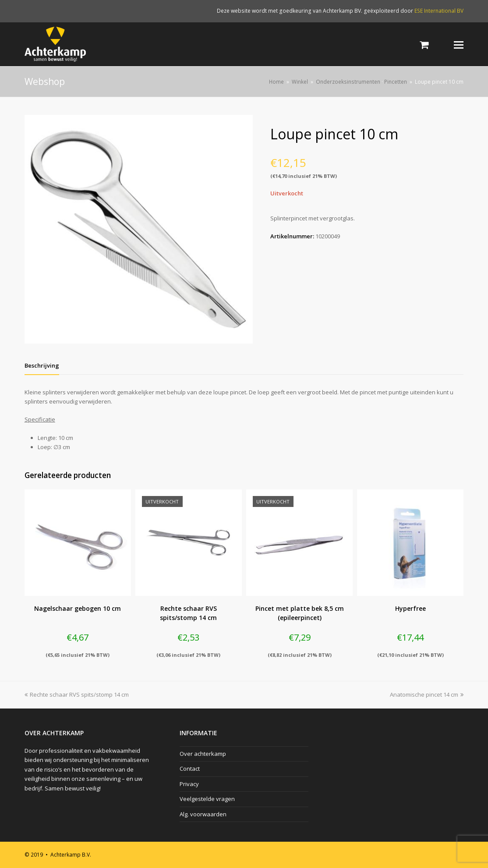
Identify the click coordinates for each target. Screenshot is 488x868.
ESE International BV (439, 11)
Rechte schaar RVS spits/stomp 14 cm (77, 694)
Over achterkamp (203, 754)
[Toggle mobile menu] (459, 44)
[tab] (42, 365)
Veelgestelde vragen (207, 799)
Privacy (189, 784)
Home (276, 81)
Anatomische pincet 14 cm (427, 694)
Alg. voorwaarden (203, 814)
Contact (190, 769)
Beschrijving (42, 365)
